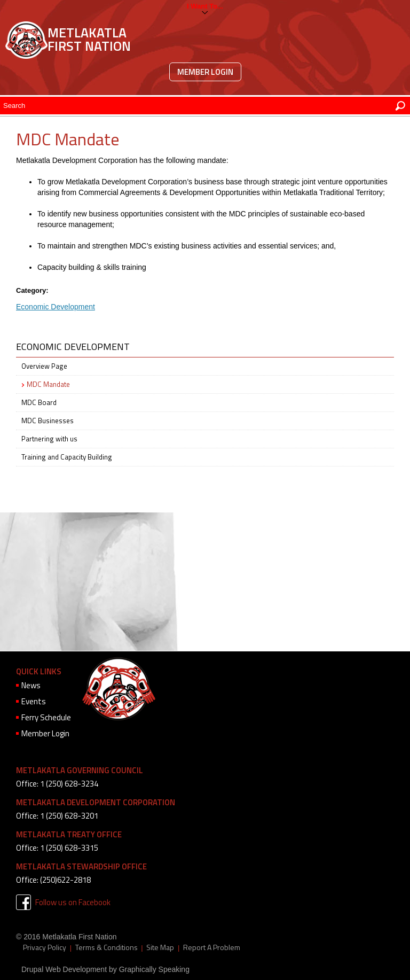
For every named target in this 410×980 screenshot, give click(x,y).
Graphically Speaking (154, 969)
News (31, 685)
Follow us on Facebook (73, 902)
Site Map (160, 947)
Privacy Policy (45, 947)
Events (34, 701)
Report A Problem (212, 947)
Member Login (205, 72)
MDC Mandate (48, 384)
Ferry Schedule (46, 717)
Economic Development (56, 307)
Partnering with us (49, 439)
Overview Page (44, 366)
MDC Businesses (48, 421)
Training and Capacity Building (67, 457)
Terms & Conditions (107, 947)
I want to (202, 6)
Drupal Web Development (64, 969)
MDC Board (39, 402)
